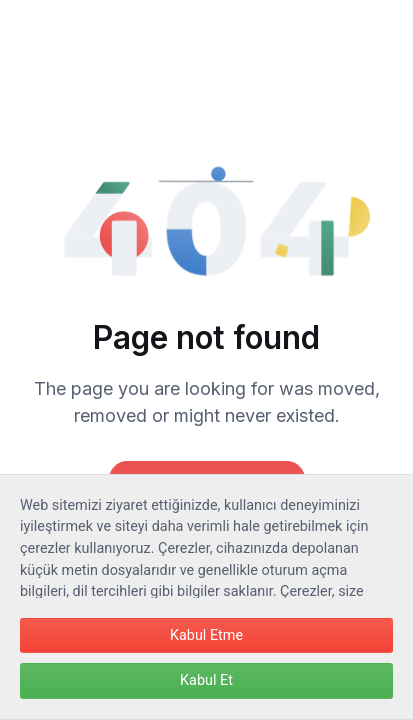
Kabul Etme (206, 635)
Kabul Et (206, 680)
